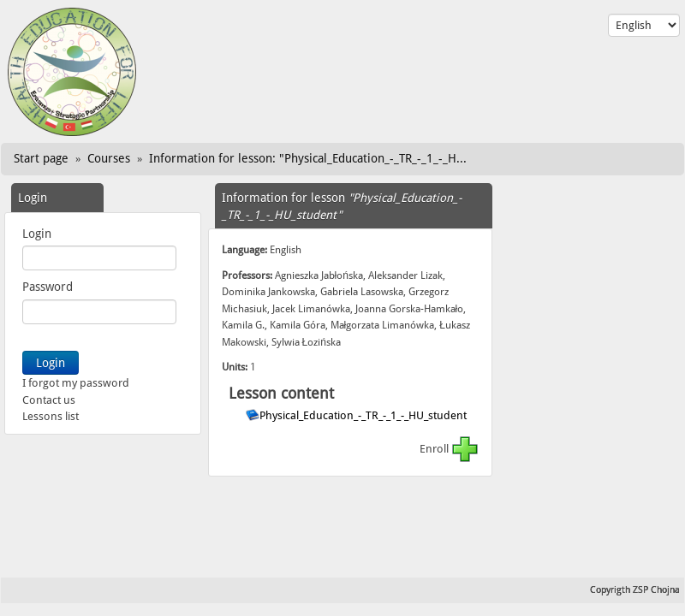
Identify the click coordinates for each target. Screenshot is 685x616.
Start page (41, 158)
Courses (109, 158)
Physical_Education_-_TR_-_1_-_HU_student (364, 415)
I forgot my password (76, 383)
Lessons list (51, 416)
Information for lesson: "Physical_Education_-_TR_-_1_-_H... (308, 158)
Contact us (49, 400)
